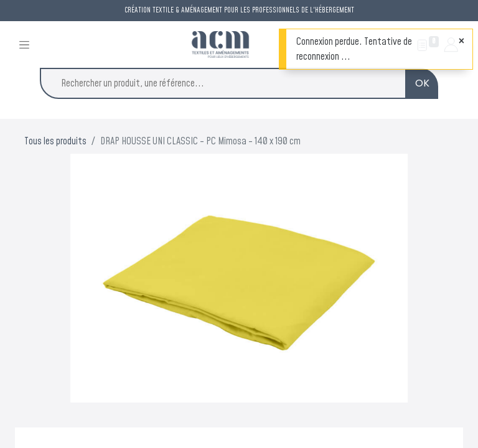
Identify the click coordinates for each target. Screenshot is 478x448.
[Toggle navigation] (24, 44)
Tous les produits (55, 141)
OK (422, 83)
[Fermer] (462, 41)
